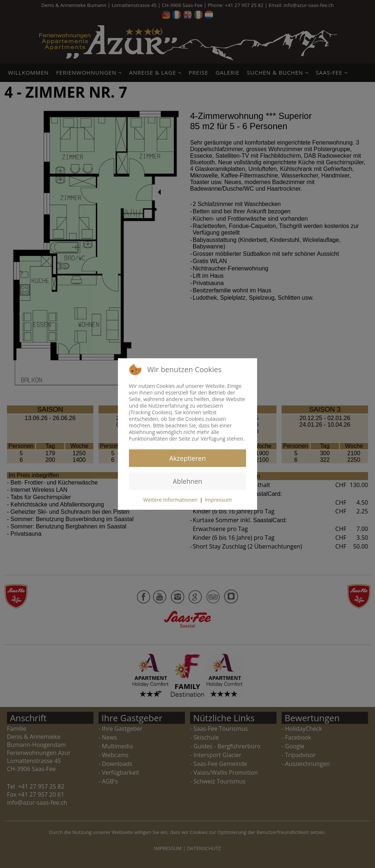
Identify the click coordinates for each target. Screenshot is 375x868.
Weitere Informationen (170, 500)
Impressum (218, 500)
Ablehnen (187, 481)
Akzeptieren (187, 458)
